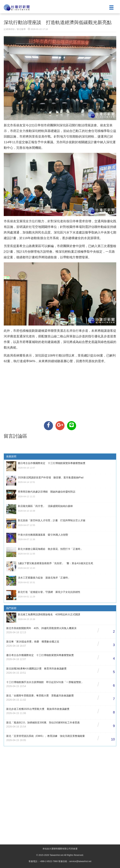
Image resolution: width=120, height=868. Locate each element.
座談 (91, 125)
